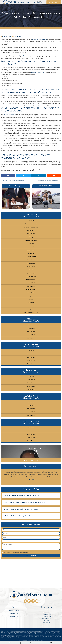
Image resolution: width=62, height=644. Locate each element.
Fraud (31, 306)
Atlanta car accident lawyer (10, 114)
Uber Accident (31, 253)
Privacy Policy (40, 640)
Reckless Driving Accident (31, 237)
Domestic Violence (31, 293)
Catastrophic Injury (31, 280)
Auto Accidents (46, 186)
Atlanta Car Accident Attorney (39, 40)
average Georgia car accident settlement (26, 55)
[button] (8, 175)
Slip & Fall (31, 270)
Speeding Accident (31, 234)
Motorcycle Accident (31, 247)
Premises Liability (31, 263)
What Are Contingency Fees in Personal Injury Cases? (21, 509)
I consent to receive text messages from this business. (16, 553)
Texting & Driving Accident (31, 240)
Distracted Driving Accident (31, 227)
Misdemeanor (31, 302)
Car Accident (31, 220)
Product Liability (31, 266)
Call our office (4, 169)
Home (15, 28)
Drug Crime (31, 296)
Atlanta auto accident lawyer (38, 72)
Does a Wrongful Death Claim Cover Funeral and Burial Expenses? (25, 502)
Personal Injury (16, 186)
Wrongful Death (31, 283)
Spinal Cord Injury (31, 273)
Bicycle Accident (31, 250)
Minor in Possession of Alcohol (31, 312)
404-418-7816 (39, 3)
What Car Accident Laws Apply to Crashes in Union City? (22, 496)
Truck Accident (31, 243)
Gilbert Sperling (25, 640)
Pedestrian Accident (31, 257)
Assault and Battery (31, 289)
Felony (31, 299)
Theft (31, 309)
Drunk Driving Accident (31, 224)
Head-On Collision (31, 230)
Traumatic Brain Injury (31, 276)
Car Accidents (20, 28)
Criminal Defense (31, 286)
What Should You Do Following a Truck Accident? (20, 516)
